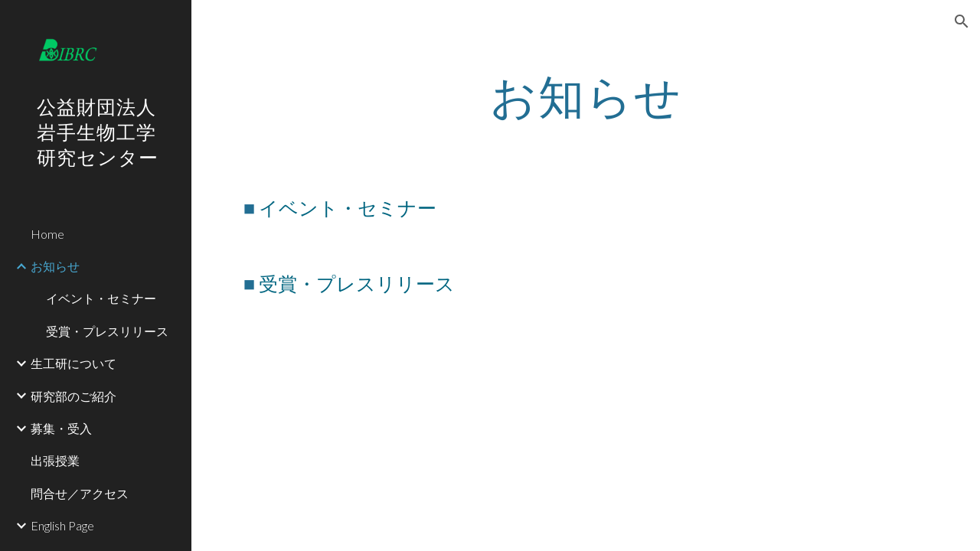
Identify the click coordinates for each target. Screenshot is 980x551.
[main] (586, 96)
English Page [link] (62, 525)
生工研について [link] (73, 363)
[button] (962, 21)
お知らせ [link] (55, 266)
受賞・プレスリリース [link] (107, 331)
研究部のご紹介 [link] (73, 396)
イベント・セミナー (348, 207)
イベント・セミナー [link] (101, 298)
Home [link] (47, 234)
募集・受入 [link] (61, 428)
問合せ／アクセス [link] (80, 493)
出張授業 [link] (55, 460)
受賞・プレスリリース (357, 283)
